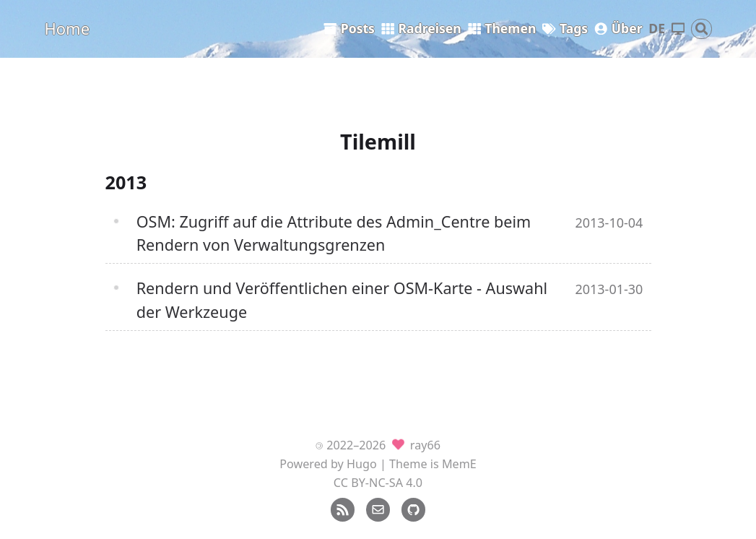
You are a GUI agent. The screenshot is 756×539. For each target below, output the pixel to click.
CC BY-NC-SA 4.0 (378, 483)
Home (68, 28)
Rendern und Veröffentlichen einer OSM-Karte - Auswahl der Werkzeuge (342, 299)
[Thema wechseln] (678, 30)
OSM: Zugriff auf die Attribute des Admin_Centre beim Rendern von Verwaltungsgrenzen (334, 233)
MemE (459, 464)
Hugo (362, 464)
